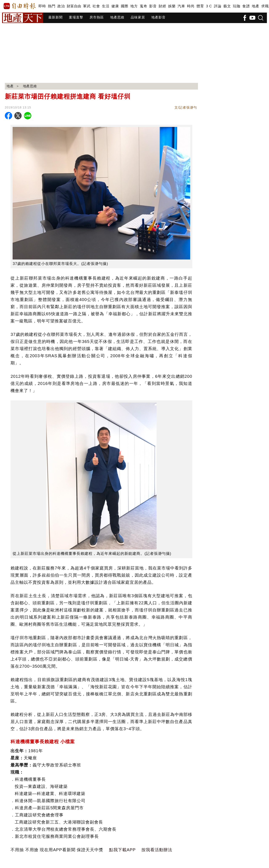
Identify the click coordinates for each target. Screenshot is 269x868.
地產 (255, 6)
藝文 (227, 6)
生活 (106, 6)
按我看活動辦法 (157, 850)
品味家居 (138, 17)
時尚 (191, 6)
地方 (134, 6)
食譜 (246, 6)
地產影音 (158, 17)
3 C (209, 6)
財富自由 (74, 6)
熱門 (52, 6)
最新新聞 (55, 17)
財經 (162, 6)
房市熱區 (97, 17)
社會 (96, 6)
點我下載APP (122, 850)
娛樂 (172, 6)
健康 (115, 6)
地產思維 (117, 17)
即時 (42, 6)
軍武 (87, 6)
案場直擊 (76, 17)
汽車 (181, 6)
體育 (200, 6)
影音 (153, 6)
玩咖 (237, 6)
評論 (218, 6)
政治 (61, 6)
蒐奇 (143, 6)
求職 (265, 6)
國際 (125, 6)
